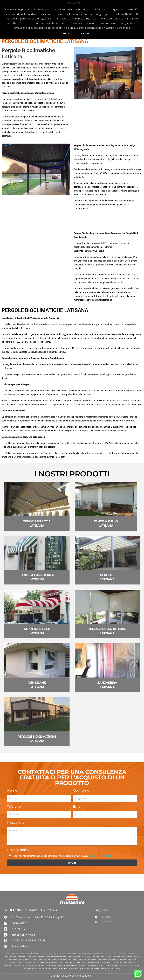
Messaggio (16, 815)
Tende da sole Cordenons (108, 956)
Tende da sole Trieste (35, 953)
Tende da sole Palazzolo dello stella (105, 965)
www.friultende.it (96, 273)
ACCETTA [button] (85, 33)
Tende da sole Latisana (105, 951)
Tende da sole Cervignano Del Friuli (22, 956)
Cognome (81, 783)
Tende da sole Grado (62, 951)
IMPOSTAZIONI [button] (65, 33)
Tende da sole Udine (15, 951)
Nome (12, 783)
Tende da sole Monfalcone (56, 953)
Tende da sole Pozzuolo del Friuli (75, 965)
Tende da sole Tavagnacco (58, 962)
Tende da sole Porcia (68, 956)
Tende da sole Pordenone (127, 951)
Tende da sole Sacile (87, 956)
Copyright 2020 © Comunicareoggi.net (71, 972)
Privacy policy (18, 842)
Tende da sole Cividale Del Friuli (39, 951)
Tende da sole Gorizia (121, 962)
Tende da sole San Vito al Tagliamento (33, 959)
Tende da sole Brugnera (92, 959)
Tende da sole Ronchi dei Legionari (66, 959)
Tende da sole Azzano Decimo (126, 953)
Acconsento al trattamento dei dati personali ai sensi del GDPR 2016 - (62, 848)
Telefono (14, 799)
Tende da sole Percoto (80, 962)
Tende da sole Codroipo (48, 956)
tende (13, 98)
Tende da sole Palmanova (83, 951)
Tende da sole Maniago (102, 953)
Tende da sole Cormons (101, 962)
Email (78, 799)
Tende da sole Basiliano (49, 965)
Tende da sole (25, 962)
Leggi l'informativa (101, 848)
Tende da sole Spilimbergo (80, 953)
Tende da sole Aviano (113, 959)
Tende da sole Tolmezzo (15, 953)
